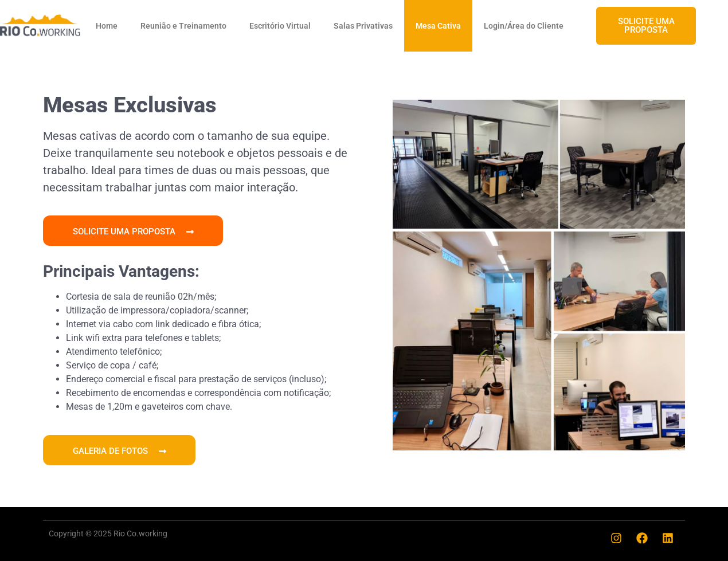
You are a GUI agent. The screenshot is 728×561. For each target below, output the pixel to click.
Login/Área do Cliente (524, 26)
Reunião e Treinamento (183, 26)
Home (107, 26)
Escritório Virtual (280, 26)
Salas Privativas (363, 26)
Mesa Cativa (438, 26)
